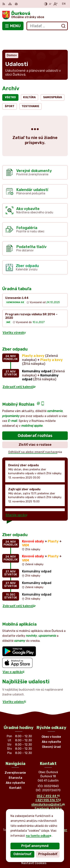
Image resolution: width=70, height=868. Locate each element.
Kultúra (29, 81)
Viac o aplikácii (13, 655)
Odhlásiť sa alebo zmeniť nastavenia (35, 435)
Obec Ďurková (47, 821)
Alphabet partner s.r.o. (49, 815)
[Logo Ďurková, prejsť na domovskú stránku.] (35, 15)
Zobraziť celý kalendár (19, 370)
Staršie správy (17, 498)
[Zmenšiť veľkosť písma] (50, 4)
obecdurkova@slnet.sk (48, 788)
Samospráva (53, 81)
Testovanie (30, 90)
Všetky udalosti (14, 685)
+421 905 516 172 (48, 784)
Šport (10, 90)
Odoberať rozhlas (35, 419)
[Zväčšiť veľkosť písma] (55, 4)
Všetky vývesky (14, 316)
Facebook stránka (48, 792)
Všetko (10, 81)
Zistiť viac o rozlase (35, 428)
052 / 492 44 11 (48, 779)
